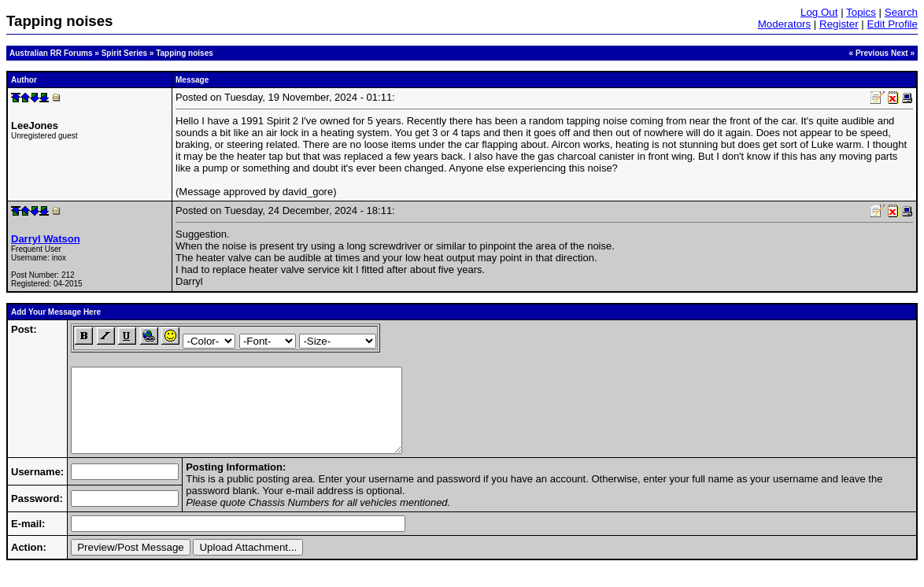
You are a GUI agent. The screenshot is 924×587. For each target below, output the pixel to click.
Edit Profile (893, 24)
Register (839, 24)
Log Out (819, 12)
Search (901, 12)
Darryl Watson (46, 239)
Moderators (784, 24)
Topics (861, 12)
